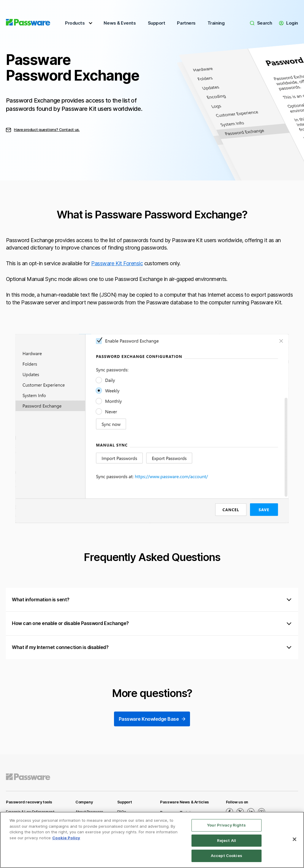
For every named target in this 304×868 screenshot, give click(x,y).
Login (289, 23)
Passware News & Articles (185, 802)
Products (75, 23)
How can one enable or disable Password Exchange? (70, 623)
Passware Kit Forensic (117, 263)
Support (157, 23)
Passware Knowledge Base (152, 719)
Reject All (227, 840)
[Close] (294, 839)
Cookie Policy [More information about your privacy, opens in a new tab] (66, 838)
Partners (186, 23)
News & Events (120, 23)
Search (261, 23)
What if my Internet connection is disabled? (60, 647)
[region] (152, 840)
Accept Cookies (227, 856)
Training (216, 23)
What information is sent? (41, 600)
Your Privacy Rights (226, 825)
